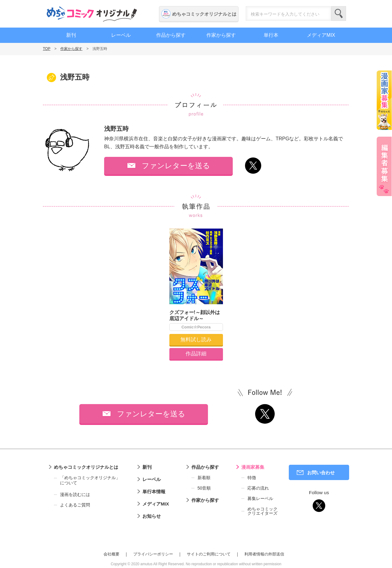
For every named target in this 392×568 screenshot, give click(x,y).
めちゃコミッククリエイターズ (262, 511)
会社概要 (111, 554)
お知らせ (152, 516)
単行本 (271, 35)
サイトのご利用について (209, 554)
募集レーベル (260, 498)
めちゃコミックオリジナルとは (204, 14)
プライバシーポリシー (153, 554)
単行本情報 (154, 492)
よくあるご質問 (75, 505)
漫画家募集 (253, 467)
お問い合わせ (321, 473)
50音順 (204, 488)
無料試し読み (196, 340)
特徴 (252, 478)
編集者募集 (384, 166)
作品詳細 (196, 354)
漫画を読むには (75, 494)
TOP (47, 49)
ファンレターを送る (176, 166)
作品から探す (171, 35)
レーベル (121, 35)
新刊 (71, 35)
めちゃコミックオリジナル (92, 14)
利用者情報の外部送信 (264, 554)
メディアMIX (321, 35)
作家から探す (221, 35)
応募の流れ (258, 488)
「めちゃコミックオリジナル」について (87, 480)
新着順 (204, 478)
